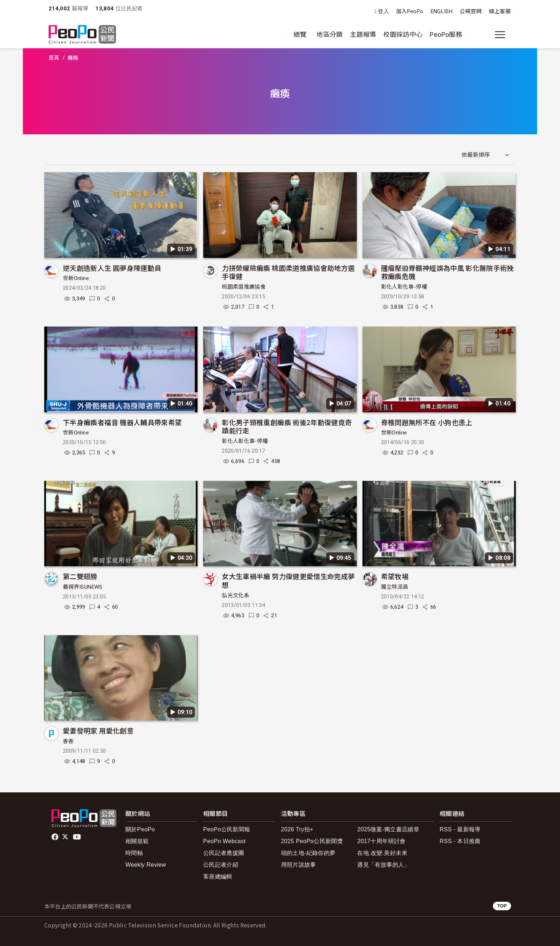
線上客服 (500, 11)
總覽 (300, 34)
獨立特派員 (395, 587)
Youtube (77, 837)
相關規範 (137, 841)
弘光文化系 (236, 596)
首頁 (54, 58)
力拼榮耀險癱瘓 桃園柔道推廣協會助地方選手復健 (288, 272)
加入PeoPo (410, 11)
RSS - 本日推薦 (460, 841)
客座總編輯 (218, 877)
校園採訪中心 (403, 34)
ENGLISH (442, 11)
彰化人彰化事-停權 (404, 287)
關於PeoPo (140, 829)
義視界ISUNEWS (83, 587)
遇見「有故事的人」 (383, 865)
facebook (56, 837)
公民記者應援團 (224, 853)
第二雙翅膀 (80, 576)
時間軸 (134, 853)
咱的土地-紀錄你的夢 (308, 853)
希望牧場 (395, 576)
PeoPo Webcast (224, 841)
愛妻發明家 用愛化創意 (98, 730)
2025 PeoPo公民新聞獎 (312, 841)
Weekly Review (146, 865)
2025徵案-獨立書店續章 (388, 829)
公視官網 (471, 11)
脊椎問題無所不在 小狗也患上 (427, 422)
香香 (68, 741)
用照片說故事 (299, 865)
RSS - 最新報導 (460, 829)
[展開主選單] (500, 35)
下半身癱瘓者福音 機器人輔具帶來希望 (122, 422)
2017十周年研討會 (381, 841)
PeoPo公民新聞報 (227, 829)
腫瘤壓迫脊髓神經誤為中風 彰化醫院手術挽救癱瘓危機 (447, 272)
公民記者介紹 (221, 865)
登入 (383, 12)
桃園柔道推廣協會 (244, 287)
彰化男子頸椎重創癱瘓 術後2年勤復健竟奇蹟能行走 (287, 426)
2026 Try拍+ (297, 829)
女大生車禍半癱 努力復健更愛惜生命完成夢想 (288, 580)
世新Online (76, 278)
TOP (502, 906)
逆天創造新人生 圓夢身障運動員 (112, 268)
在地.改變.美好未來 (382, 853)
